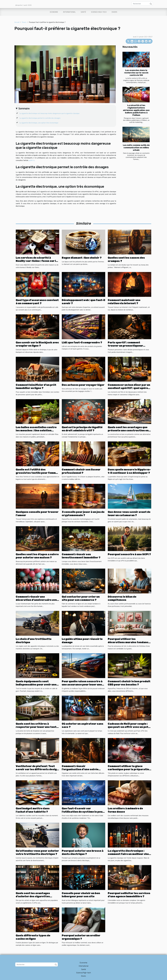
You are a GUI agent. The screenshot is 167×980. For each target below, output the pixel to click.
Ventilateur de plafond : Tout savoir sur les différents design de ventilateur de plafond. (37, 769)
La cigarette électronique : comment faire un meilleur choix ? (130, 854)
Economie (54, 12)
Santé (83, 12)
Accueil (17, 22)
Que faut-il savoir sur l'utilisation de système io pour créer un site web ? (83, 812)
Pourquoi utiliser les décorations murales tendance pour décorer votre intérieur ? (129, 642)
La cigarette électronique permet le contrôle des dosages (40, 118)
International (69, 12)
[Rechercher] (142, 4)
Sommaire (24, 108)
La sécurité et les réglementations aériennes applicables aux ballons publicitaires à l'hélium (136, 110)
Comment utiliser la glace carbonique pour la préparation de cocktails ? (129, 769)
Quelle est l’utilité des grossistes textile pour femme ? (37, 473)
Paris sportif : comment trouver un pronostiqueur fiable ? (125, 346)
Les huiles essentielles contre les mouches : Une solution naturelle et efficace (36, 431)
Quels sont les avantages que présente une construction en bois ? (128, 431)
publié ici (32, 160)
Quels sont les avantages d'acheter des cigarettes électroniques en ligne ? (33, 896)
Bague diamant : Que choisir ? (82, 258)
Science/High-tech (99, 12)
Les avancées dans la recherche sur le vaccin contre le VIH (136, 73)
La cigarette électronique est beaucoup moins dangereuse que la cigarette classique (49, 113)
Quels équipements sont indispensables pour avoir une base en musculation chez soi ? (37, 685)
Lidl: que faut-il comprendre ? (82, 342)
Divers (114, 12)
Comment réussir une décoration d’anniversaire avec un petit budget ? (37, 600)
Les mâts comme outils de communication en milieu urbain (136, 148)
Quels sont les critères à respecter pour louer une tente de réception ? (37, 727)
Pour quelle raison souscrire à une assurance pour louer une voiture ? (82, 685)
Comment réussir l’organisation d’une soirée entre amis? (80, 769)
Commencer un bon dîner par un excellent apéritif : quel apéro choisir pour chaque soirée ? (129, 388)
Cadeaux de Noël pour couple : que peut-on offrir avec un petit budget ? (129, 727)
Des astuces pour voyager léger (83, 385)
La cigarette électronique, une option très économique (39, 123)
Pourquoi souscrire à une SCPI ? (129, 554)
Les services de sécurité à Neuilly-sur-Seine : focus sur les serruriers (37, 261)
